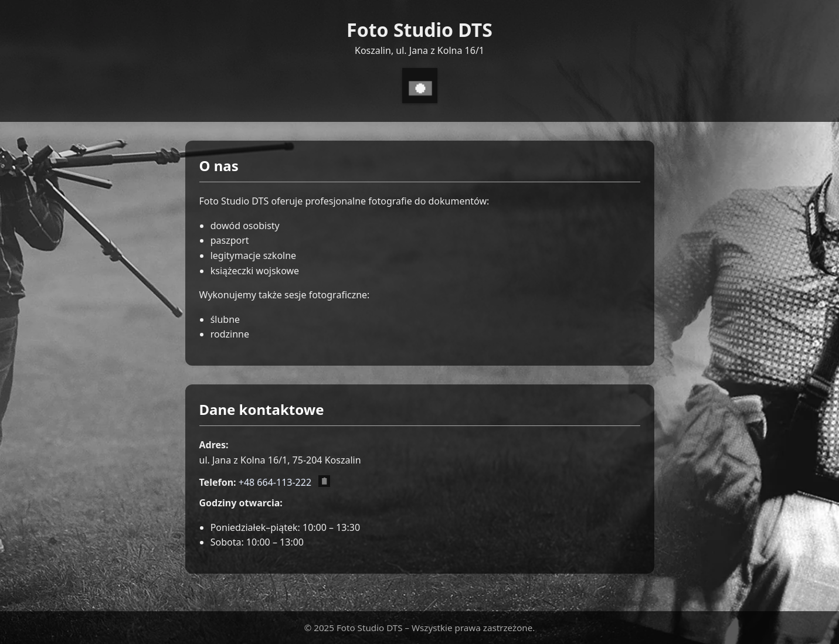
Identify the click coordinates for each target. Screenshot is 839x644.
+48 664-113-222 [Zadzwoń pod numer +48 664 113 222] (275, 482)
